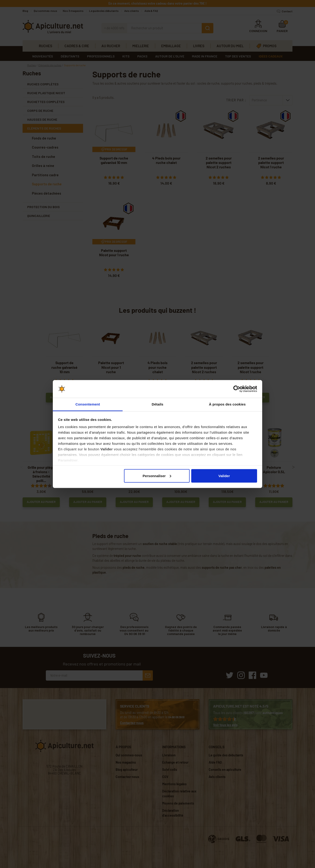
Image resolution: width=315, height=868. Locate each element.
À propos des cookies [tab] (227, 404)
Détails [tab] (157, 404)
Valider (224, 476)
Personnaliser (157, 476)
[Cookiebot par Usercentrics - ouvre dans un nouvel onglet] (237, 389)
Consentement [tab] (88, 404)
